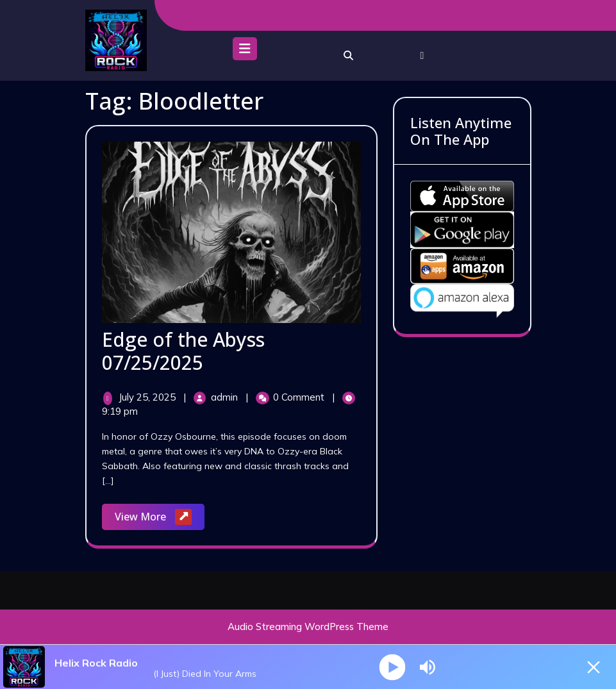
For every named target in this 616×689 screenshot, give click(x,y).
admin (226, 397)
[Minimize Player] (594, 667)
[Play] (392, 667)
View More (160, 518)
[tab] (245, 52)
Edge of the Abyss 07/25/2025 (183, 351)
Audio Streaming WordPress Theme (308, 627)
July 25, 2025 (148, 397)
